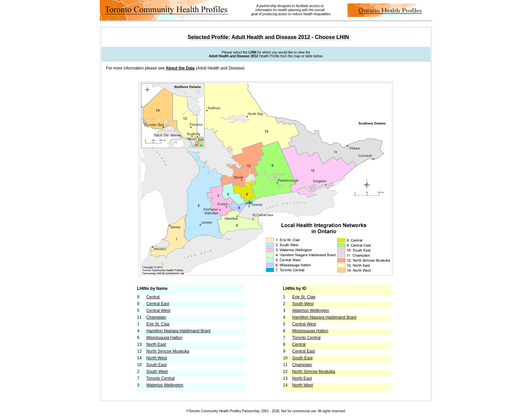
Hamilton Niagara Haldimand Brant (178, 331)
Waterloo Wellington (165, 385)
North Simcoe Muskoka (168, 351)
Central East (158, 304)
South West (157, 372)
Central (153, 297)
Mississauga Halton (164, 338)
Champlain (156, 317)
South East (156, 365)
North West (157, 358)
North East (156, 344)
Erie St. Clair (158, 324)
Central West (158, 311)
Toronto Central (160, 378)
